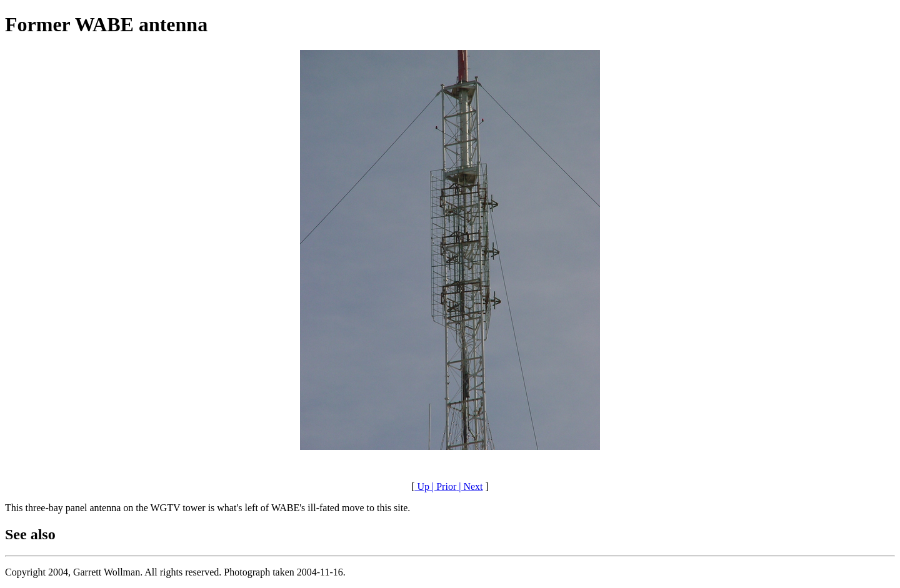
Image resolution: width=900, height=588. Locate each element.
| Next (469, 486)
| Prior (443, 486)
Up (422, 486)
